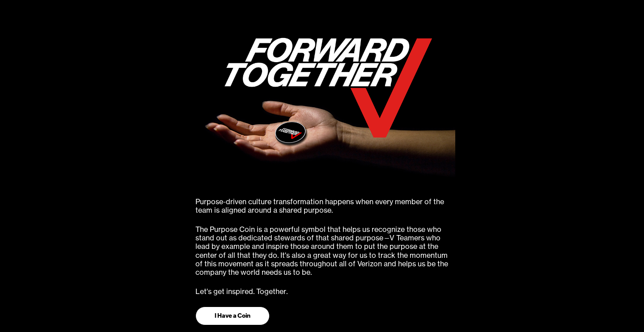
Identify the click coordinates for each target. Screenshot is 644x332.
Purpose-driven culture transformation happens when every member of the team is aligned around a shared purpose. (320, 206)
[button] (233, 316)
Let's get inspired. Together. (241, 292)
